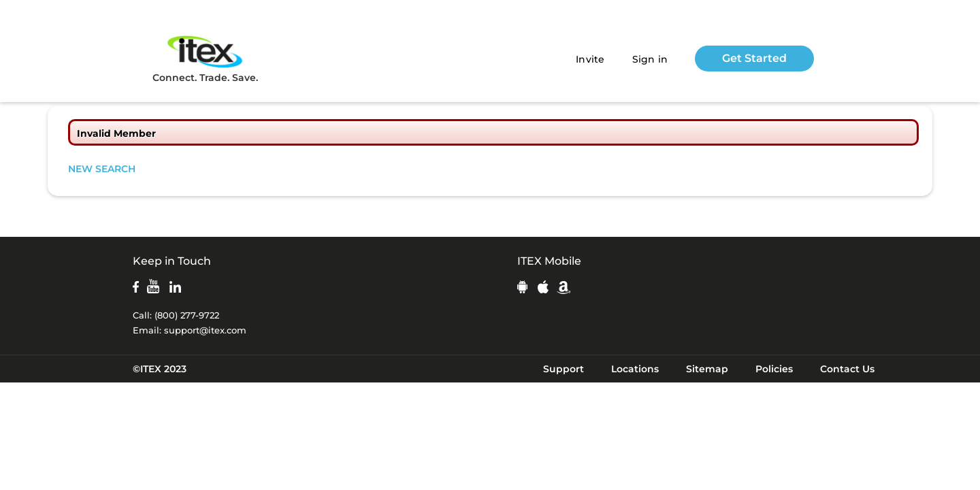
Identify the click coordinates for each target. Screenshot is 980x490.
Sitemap (707, 369)
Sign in (650, 59)
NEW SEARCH (102, 169)
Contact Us (847, 369)
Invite (590, 59)
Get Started (754, 58)
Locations (635, 369)
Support (563, 369)
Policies (774, 369)
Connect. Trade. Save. (205, 58)
